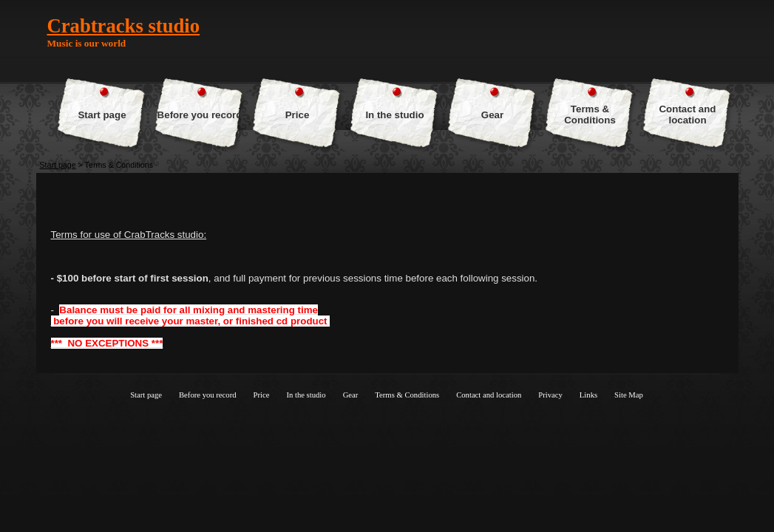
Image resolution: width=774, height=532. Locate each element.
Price (298, 115)
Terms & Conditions (590, 115)
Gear (492, 115)
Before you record (200, 115)
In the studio (394, 115)
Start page (102, 115)
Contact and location (687, 115)
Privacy (550, 395)
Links (588, 395)
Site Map (629, 395)
